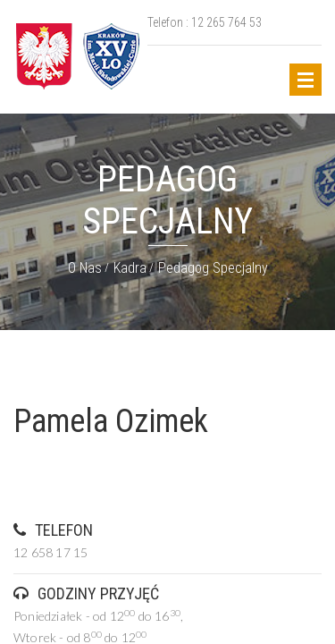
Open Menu (306, 80)
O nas (85, 268)
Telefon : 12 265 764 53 (205, 22)
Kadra (130, 268)
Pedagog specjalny (213, 268)
